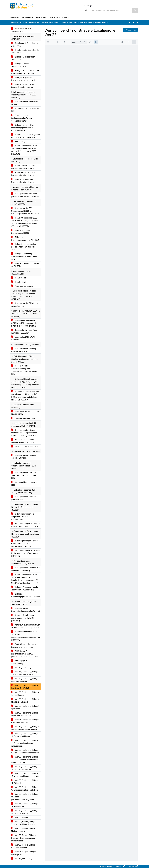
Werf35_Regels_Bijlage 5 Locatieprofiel (24, 853)
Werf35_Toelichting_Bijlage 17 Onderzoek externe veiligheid (25, 789)
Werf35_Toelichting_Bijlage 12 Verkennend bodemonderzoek (25, 751)
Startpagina (15, 17)
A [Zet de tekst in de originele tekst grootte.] (129, 22)
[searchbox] (107, 10)
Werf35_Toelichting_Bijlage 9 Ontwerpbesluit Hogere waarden (25, 728)
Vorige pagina (130, 30)
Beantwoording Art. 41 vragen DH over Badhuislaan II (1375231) (25, 525)
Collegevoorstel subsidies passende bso (24, 498)
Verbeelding (18, 142)
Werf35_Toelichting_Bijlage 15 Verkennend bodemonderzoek (25, 775)
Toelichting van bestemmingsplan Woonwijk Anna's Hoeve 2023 (23, 118)
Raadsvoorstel (19, 278)
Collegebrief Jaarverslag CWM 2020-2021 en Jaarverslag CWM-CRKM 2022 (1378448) (25, 323)
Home (25, 22)
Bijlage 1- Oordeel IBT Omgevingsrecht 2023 (22, 232)
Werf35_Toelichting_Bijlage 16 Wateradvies (25, 782)
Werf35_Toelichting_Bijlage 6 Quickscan (25, 707)
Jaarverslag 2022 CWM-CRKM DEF (23, 338)
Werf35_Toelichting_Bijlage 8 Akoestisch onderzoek (25, 721)
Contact (65, 17)
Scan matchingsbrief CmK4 (24, 447)
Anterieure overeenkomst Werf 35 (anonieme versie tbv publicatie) (26, 626)
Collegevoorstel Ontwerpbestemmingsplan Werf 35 (25, 610)
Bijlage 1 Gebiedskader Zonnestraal (23, 58)
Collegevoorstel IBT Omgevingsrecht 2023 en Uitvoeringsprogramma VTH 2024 (25, 211)
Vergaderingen (28, 17)
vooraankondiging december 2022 (25, 110)
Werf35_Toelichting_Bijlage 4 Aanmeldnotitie (25, 694)
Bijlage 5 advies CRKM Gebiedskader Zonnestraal (23, 86)
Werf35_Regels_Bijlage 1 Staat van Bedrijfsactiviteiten (24, 823)
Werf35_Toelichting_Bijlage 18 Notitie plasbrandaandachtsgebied (25, 797)
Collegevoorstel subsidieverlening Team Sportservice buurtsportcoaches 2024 (24, 370)
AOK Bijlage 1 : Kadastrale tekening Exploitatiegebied (24, 646)
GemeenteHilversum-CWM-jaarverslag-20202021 (25, 331)
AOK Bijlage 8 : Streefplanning (19, 662)
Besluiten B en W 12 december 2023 (22, 30)
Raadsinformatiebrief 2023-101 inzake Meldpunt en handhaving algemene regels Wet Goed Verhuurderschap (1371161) (25, 579)
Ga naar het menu (1, 1)
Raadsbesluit (19, 282)
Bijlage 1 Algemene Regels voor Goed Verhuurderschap (24, 588)
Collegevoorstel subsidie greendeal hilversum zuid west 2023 (24, 475)
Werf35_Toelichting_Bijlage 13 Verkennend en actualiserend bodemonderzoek (25, 760)
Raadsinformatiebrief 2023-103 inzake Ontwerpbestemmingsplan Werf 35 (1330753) (25, 636)
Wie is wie (54, 17)
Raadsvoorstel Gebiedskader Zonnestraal (25, 51)
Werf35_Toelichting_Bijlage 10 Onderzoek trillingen (25, 735)
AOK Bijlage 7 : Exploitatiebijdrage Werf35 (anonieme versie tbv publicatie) (24, 654)
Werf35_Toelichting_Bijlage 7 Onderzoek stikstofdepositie (25, 714)
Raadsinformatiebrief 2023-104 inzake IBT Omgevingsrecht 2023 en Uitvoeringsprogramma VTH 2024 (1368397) (24, 222)
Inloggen (133, 866)
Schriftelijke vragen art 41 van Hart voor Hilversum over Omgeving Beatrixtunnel (25, 544)
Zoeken (86, 6)
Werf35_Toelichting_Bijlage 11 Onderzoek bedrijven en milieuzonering (25, 743)
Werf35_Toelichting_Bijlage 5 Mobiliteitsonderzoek (25, 701)
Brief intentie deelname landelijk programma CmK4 (23, 441)
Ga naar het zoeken (0, 1)
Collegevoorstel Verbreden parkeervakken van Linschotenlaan (26, 195)
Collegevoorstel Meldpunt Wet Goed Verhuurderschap (26, 569)
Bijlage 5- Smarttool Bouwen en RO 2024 (25, 265)
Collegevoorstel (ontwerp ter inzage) (25, 103)
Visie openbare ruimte (22, 286)
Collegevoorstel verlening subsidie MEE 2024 (24, 457)
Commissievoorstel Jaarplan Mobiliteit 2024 (25, 413)
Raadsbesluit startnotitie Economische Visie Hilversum (24, 174)
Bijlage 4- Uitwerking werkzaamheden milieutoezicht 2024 (24, 257)
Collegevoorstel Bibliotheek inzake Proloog (25, 305)
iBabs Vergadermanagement (113, 866)
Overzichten (41, 17)
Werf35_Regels (20, 817)
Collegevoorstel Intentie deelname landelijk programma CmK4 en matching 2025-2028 (24, 433)
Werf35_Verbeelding (22, 859)
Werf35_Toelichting (21, 668)
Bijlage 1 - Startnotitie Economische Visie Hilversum (24, 181)
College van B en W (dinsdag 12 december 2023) (57, 22)
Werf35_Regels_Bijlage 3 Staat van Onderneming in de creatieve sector (24, 838)
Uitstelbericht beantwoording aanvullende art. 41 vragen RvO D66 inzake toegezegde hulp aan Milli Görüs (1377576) (25, 396)
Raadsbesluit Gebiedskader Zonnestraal (25, 45)
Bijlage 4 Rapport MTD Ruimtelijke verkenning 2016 (23, 79)
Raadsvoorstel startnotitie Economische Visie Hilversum (24, 167)
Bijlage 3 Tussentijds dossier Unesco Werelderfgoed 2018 (25, 72)
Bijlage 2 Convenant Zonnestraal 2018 (22, 65)
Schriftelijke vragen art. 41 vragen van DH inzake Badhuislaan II (24, 517)
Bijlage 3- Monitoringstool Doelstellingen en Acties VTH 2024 (24, 247)
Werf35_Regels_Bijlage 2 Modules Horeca (24, 830)
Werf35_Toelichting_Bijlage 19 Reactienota (25, 805)
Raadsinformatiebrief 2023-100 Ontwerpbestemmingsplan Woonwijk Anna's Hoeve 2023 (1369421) (24, 150)
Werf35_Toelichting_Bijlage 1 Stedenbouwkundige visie (25, 673)
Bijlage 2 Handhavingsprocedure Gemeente (25, 595)
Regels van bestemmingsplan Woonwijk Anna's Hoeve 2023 (25, 136)
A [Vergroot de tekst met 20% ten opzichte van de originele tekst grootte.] (133, 22)
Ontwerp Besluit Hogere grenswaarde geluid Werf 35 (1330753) (23, 618)
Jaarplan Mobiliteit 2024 (23, 418)
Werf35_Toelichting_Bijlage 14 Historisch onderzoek (25, 768)
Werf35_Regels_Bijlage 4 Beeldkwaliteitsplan (24, 846)
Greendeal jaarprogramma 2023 (24, 484)
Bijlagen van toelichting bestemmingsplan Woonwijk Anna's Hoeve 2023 (23, 128)
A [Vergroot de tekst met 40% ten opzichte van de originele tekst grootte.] (137, 22)
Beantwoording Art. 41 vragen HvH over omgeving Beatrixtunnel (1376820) (25, 553)
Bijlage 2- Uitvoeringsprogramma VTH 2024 (25, 239)
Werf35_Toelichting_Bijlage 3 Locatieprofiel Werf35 (25, 687)
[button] (135, 10)
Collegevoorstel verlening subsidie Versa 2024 (24, 350)
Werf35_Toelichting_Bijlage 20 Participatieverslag (25, 812)
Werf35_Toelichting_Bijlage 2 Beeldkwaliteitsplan (25, 680)
